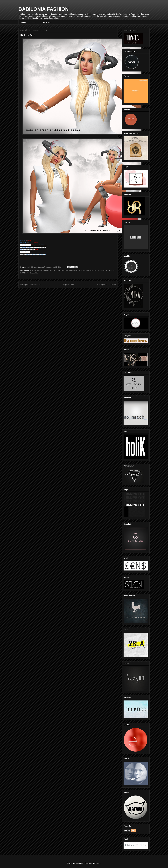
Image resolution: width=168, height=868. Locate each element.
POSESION (110, 270)
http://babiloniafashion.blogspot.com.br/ (36, 255)
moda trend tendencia (72, 270)
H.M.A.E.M (60, 270)
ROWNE (23, 273)
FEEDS (34, 22)
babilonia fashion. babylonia (40, 270)
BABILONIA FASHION (44, 9)
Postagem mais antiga (106, 285)
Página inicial (69, 285)
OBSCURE (101, 270)
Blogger (98, 863)
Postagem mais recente (30, 285)
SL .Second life (33, 273)
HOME (24, 22)
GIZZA (53, 270)
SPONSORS (47, 22)
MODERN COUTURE (26, 247)
